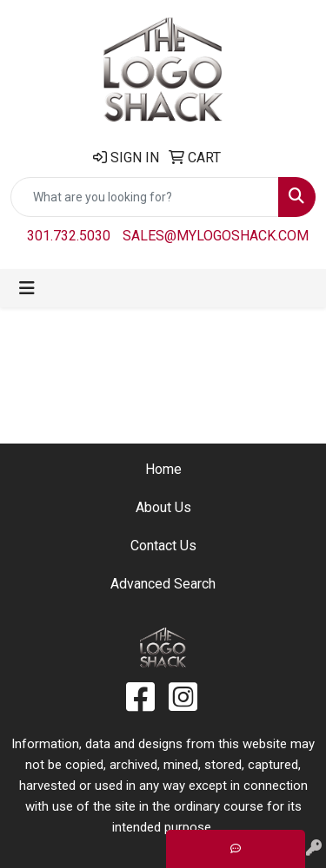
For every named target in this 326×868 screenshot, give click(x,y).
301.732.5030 (69, 236)
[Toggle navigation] (27, 288)
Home (163, 469)
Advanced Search (163, 584)
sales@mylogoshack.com (216, 236)
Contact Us (163, 546)
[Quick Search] (145, 197)
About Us (163, 507)
